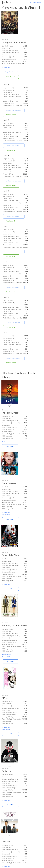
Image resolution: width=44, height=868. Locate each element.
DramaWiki (6, 515)
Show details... (10, 446)
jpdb (5, 2)
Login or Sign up (36, 2)
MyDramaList (7, 67)
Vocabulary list (10, 77)
